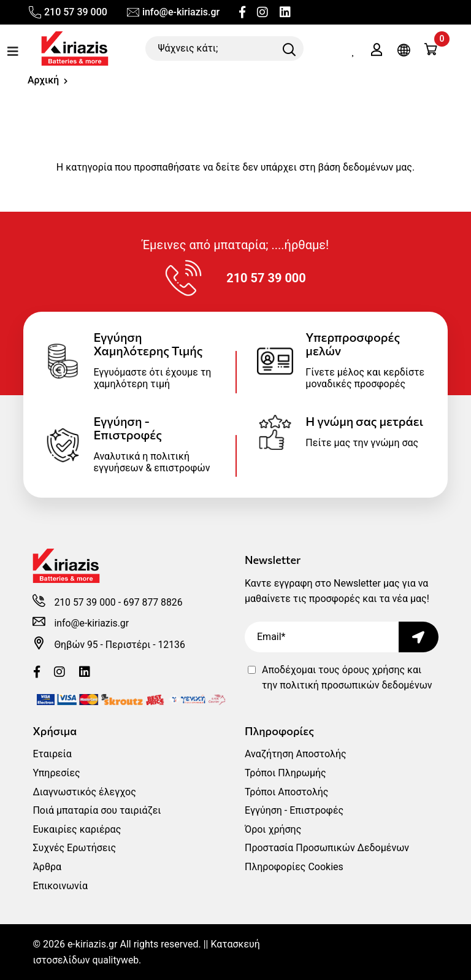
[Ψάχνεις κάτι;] (224, 48)
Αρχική (44, 80)
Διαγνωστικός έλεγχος (84, 792)
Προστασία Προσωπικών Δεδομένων (327, 848)
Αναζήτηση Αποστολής (296, 754)
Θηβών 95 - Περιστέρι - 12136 (121, 645)
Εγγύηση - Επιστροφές (294, 810)
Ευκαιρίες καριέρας (77, 829)
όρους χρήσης (373, 670)
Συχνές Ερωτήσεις (74, 848)
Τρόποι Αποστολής (286, 792)
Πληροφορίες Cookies (294, 867)
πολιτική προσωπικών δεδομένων (356, 685)
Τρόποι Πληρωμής (285, 773)
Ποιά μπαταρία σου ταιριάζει (97, 810)
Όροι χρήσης (273, 829)
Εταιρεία (52, 754)
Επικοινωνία (60, 886)
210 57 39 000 (67, 12)
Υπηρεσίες (56, 773)
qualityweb (116, 960)
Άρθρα (47, 867)
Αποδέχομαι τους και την (347, 678)
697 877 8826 (155, 602)
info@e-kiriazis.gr (173, 12)
